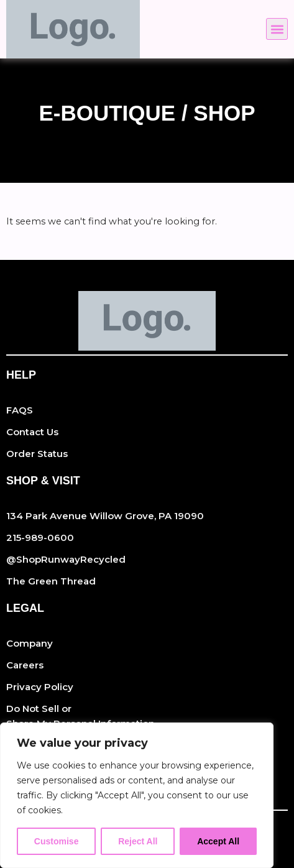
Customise (57, 841)
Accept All (218, 841)
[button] (277, 29)
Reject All (138, 841)
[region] (137, 795)
